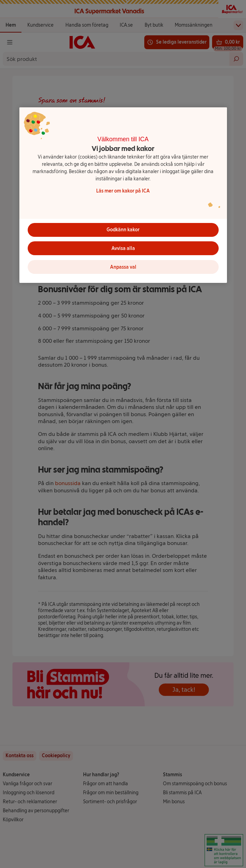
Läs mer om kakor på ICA (123, 191)
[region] (123, 195)
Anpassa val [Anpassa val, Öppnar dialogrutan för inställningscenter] (123, 267)
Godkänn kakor (123, 230)
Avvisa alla (123, 248)
